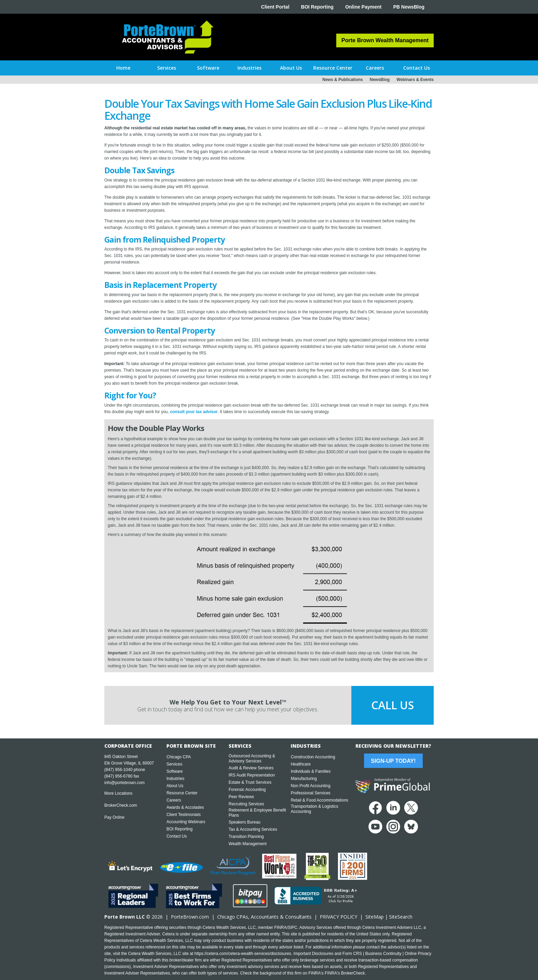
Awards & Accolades (185, 807)
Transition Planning (246, 837)
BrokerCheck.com (121, 805)
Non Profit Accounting (310, 786)
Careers (174, 800)
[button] (167, 68)
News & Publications (342, 80)
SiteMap (375, 917)
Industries (175, 779)
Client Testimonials (184, 815)
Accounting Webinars (186, 822)
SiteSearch (401, 917)
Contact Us (177, 836)
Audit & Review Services (251, 768)
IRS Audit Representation (252, 775)
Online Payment (363, 7)
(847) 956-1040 (118, 770)
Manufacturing (304, 779)
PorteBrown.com (190, 917)
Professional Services (310, 793)
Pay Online (114, 817)
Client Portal (275, 7)
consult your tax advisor (194, 412)
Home (123, 68)
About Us (175, 786)
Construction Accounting (313, 757)
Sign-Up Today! (393, 761)
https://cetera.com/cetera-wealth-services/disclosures (243, 954)
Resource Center (182, 793)
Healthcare (301, 764)
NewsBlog (380, 80)
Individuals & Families (311, 771)
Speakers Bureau (244, 822)
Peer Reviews (241, 797)
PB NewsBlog (409, 7)
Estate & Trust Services (250, 782)
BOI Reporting (317, 7)
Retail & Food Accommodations (319, 800)
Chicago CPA (179, 757)
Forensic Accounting (247, 790)
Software (174, 771)
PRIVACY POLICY (338, 917)
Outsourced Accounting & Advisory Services (252, 759)
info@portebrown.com (125, 783)
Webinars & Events (415, 80)
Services (174, 764)
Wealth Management (248, 844)
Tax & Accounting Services (253, 829)
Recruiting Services (246, 804)
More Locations (118, 793)
